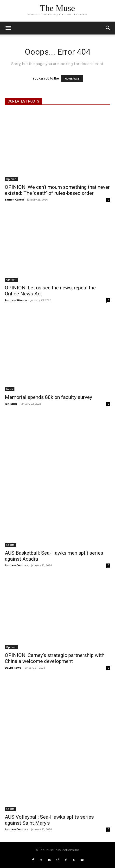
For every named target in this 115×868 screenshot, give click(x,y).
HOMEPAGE (72, 79)
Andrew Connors (16, 565)
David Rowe (13, 668)
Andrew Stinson (16, 300)
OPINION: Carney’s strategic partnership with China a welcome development (55, 658)
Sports (10, 545)
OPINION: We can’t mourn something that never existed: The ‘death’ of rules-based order (57, 190)
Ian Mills (11, 404)
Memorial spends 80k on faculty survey (48, 397)
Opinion (11, 179)
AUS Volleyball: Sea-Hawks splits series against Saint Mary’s (49, 820)
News (10, 389)
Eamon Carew (14, 199)
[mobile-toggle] (8, 28)
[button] (108, 28)
